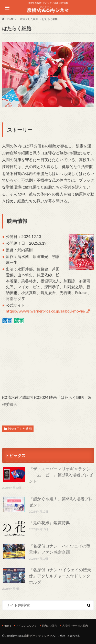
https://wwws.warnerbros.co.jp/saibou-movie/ (46, 311)
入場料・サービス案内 (75, 626)
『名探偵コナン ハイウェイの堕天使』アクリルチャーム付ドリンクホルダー (60, 576)
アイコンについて (26, 626)
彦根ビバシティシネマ (38, 636)
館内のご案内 (49, 626)
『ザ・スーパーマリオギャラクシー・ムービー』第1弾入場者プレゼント (61, 475)
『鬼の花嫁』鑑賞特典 (49, 522)
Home (7, 626)
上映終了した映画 (19, 429)
